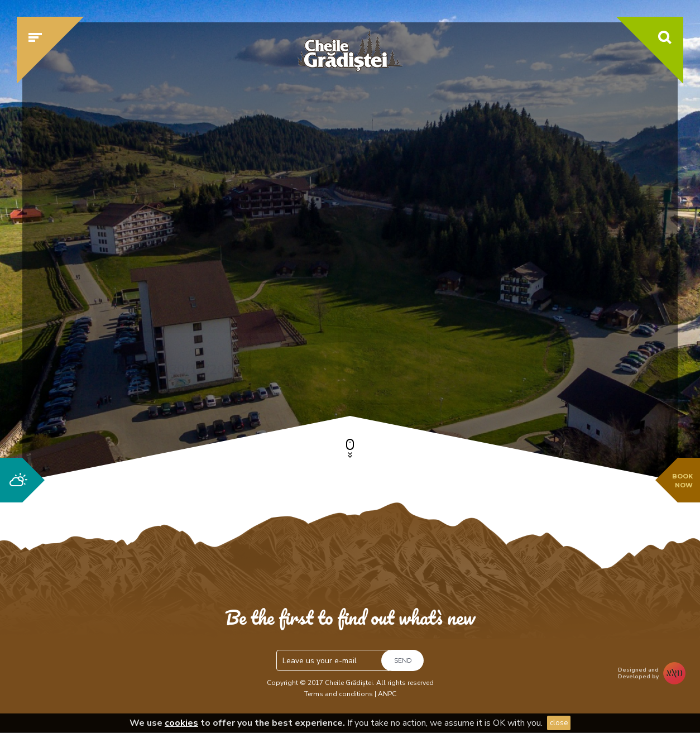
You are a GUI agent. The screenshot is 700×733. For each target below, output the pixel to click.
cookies (181, 723)
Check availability (553, 367)
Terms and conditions (339, 694)
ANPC (387, 694)
